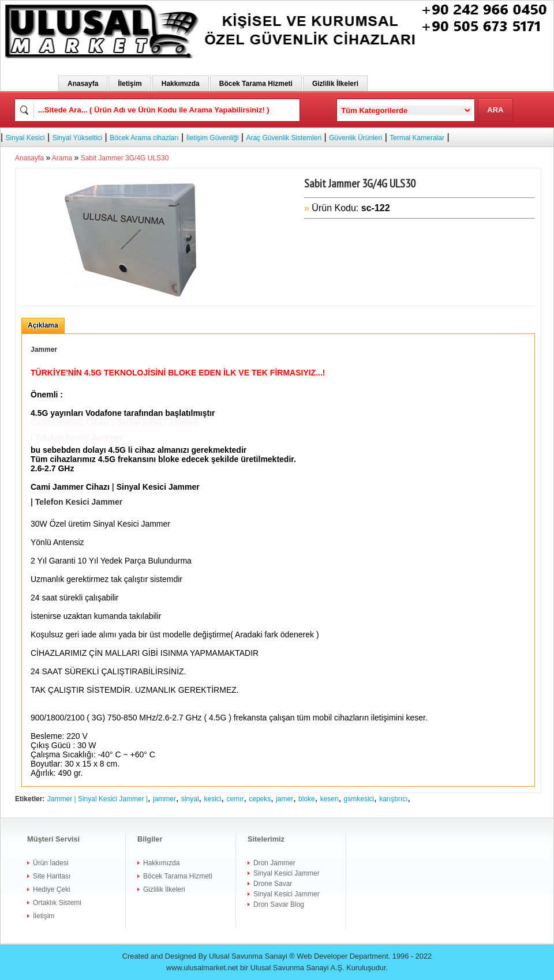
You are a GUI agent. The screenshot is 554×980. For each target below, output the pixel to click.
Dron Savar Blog (279, 904)
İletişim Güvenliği (213, 138)
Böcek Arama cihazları (144, 138)
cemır (235, 799)
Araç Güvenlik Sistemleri (284, 138)
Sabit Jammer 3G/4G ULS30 (125, 158)
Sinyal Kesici (25, 138)
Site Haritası (52, 876)
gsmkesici (359, 799)
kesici (212, 799)
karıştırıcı (393, 799)
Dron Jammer (274, 863)
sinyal (190, 799)
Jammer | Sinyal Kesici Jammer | (98, 799)
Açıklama (43, 325)
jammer (164, 799)
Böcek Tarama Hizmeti (256, 84)
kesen (330, 799)
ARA (495, 110)
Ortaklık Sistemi (57, 903)
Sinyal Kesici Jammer (287, 873)
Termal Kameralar (417, 138)
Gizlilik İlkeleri (335, 84)
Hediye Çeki (52, 889)
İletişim (130, 84)
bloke (307, 799)
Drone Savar (273, 884)
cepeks (260, 799)
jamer (285, 799)
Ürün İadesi (50, 863)
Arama (62, 158)
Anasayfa (83, 84)
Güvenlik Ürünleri (355, 138)
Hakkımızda (181, 84)
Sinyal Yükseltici (77, 138)
